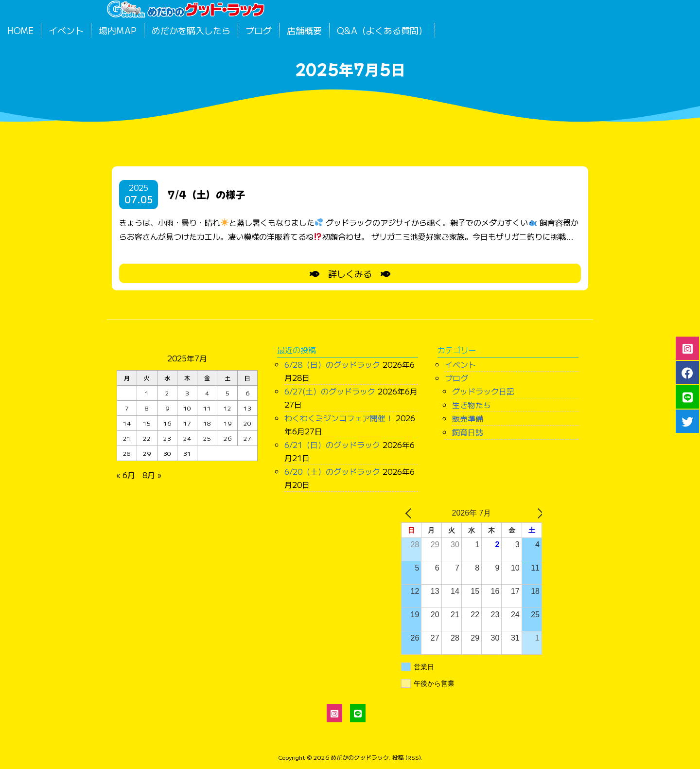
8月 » (152, 475)
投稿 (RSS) (406, 757)
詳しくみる (350, 273)
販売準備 (468, 418)
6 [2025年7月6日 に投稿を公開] (247, 393)
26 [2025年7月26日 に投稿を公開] (227, 438)
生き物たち (472, 405)
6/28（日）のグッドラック (332, 364)
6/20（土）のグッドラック (332, 471)
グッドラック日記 (483, 391)
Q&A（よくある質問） (382, 30)
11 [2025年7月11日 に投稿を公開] (207, 408)
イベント (66, 30)
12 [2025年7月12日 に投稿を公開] (227, 408)
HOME (20, 30)
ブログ (259, 30)
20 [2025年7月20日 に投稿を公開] (247, 423)
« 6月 (126, 475)
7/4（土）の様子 (206, 194)
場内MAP (118, 30)
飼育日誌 (468, 432)
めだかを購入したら (191, 30)
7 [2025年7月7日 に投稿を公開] (127, 408)
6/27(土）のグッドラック (330, 391)
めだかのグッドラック (360, 757)
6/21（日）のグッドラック (332, 445)
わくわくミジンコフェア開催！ (339, 418)
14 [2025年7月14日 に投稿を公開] (127, 423)
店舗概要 (304, 30)
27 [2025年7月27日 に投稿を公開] (247, 438)
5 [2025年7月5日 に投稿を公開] (227, 393)
